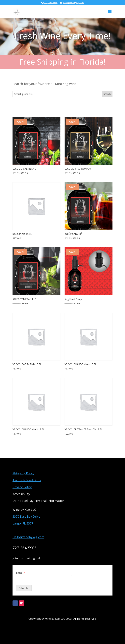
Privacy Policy (22, 487)
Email (21, 573)
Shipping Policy (23, 473)
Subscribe (24, 588)
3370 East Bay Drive (26, 516)
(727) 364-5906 (50, 3)
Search (107, 94)
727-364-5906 (25, 548)
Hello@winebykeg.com (28, 537)
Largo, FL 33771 (24, 523)
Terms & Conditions (27, 480)
